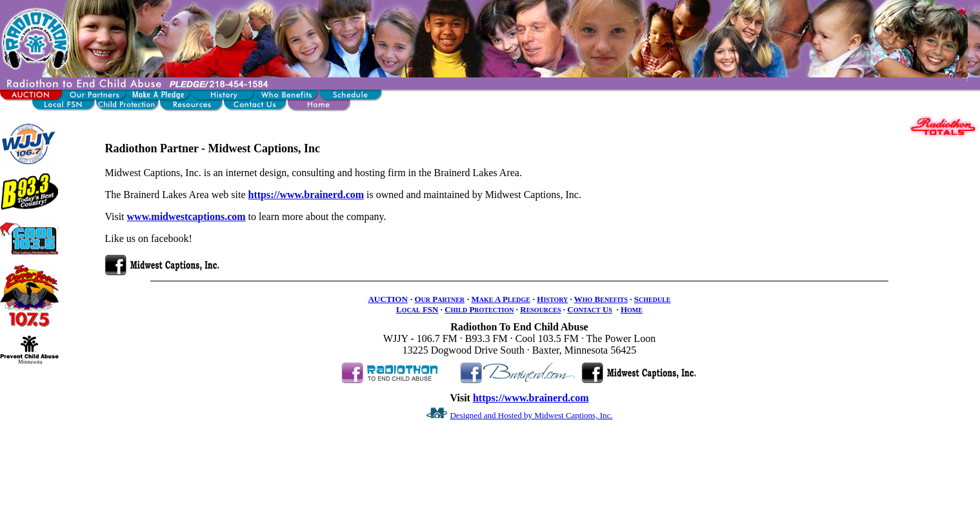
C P (479, 309)
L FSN (417, 309)
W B (601, 299)
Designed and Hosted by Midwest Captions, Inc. (531, 415)
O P (439, 299)
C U (590, 309)
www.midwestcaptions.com (186, 216)
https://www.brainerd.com (306, 195)
